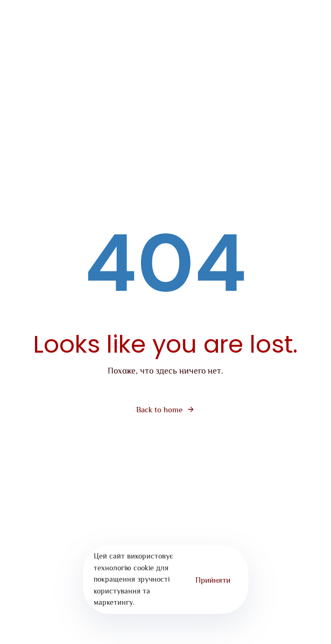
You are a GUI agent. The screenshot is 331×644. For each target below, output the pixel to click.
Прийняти (213, 580)
